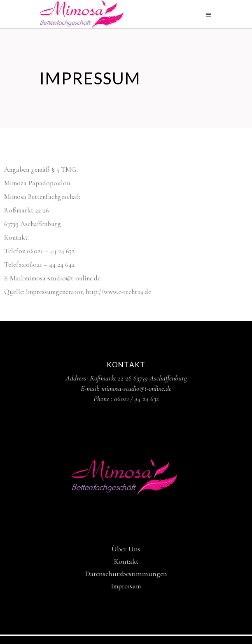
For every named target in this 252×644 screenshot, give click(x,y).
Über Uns (126, 549)
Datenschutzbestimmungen (126, 574)
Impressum (126, 586)
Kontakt (126, 561)
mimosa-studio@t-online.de (136, 388)
